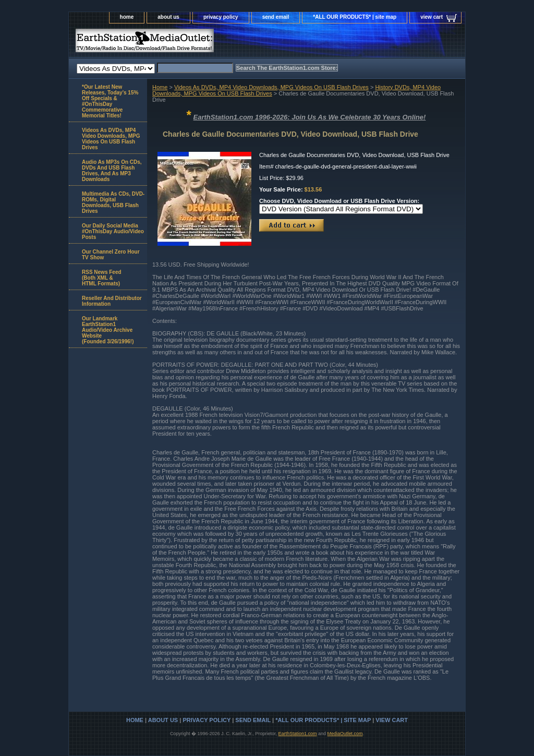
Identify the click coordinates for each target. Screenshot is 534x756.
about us (168, 17)
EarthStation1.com (297, 734)
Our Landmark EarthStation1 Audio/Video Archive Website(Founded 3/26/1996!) (108, 330)
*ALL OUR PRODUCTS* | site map (355, 17)
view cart (432, 17)
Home (160, 87)
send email (276, 17)
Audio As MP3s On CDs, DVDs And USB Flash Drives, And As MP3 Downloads (112, 171)
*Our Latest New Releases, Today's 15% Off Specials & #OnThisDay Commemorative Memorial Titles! (110, 101)
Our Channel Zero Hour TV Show (111, 255)
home (127, 17)
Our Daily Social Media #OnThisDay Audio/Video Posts (113, 231)
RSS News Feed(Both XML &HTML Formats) (102, 278)
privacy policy (221, 17)
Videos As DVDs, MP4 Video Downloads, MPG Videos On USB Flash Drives (271, 87)
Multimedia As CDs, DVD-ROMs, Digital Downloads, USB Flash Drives (113, 202)
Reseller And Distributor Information (112, 301)
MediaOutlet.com (345, 734)
